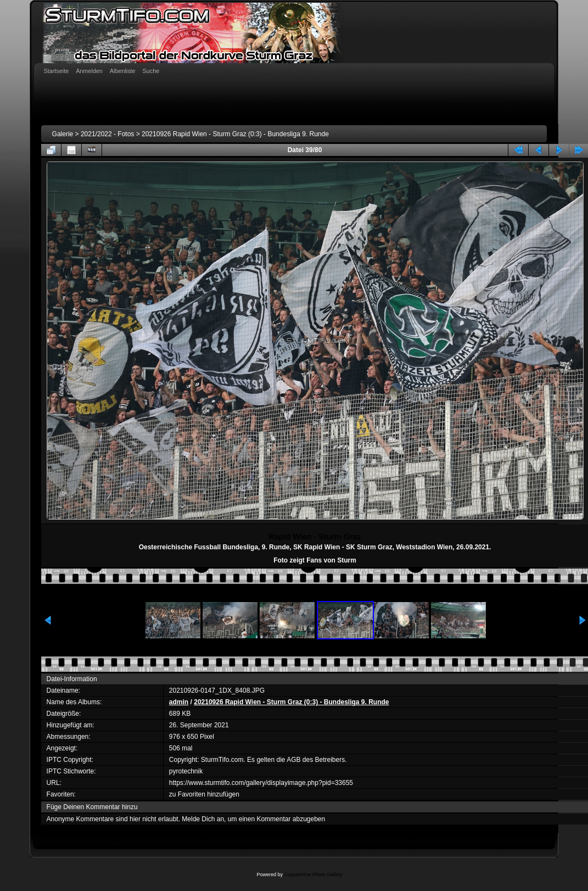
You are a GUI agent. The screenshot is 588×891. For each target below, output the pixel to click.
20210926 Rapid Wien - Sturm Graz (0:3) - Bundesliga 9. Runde (235, 134)
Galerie (63, 134)
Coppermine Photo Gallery (313, 875)
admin (179, 702)
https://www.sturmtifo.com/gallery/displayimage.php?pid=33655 (261, 783)
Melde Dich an (203, 819)
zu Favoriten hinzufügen (204, 794)
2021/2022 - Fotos (107, 134)
